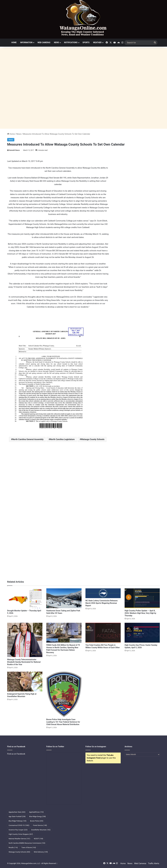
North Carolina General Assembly (28, 439)
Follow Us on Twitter (55, 747)
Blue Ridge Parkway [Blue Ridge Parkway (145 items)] (17, 821)
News (57, 42)
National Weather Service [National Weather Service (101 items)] (19, 839)
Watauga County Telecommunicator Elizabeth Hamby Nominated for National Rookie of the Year (24, 662)
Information (26, 42)
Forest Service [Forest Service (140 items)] (40, 825)
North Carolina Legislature (62, 439)
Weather (97, 42)
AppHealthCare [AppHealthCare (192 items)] (36, 812)
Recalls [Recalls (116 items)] (13, 848)
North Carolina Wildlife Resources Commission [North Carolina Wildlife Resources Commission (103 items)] (27, 843)
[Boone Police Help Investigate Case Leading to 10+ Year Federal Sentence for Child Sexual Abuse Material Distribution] (64, 694)
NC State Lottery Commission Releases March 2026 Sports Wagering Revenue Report (102, 603)
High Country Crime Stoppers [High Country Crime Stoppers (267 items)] (21, 834)
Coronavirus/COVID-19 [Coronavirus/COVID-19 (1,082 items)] (19, 825)
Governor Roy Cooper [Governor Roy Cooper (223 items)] (18, 830)
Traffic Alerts (154, 863)
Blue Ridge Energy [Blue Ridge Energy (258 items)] (38, 817)
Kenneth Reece (14, 150)
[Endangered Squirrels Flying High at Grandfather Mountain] (25, 682)
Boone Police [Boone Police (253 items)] (37, 821)
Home (14, 42)
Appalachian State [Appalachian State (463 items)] (17, 812)
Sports (86, 42)
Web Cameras (44, 42)
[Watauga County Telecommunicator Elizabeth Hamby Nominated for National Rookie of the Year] (25, 640)
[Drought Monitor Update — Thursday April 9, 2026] (25, 598)
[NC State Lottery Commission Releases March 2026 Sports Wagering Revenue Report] (103, 593)
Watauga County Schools (93, 439)
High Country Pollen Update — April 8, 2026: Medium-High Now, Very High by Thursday (140, 613)
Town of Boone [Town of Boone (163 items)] (29, 848)
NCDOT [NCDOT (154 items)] (39, 839)
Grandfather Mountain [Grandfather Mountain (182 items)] (41, 830)
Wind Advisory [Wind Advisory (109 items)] (41, 852)
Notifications (71, 42)
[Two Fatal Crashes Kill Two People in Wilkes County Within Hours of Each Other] (103, 633)
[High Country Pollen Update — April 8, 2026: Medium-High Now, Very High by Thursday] (142, 598)
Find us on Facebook (16, 754)
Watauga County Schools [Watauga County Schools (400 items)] (19, 852)
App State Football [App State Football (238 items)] (17, 817)
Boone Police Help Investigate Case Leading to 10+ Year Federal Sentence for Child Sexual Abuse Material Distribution (63, 722)
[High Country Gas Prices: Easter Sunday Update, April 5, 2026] (142, 633)
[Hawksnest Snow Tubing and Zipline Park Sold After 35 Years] (64, 598)
